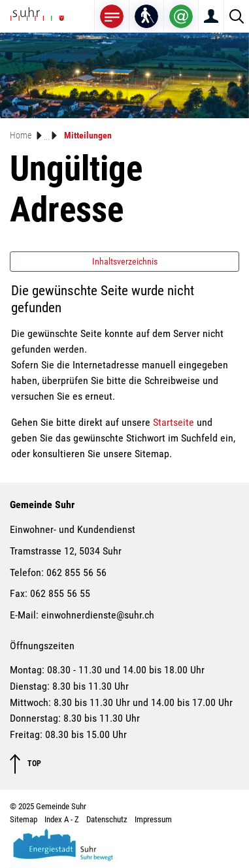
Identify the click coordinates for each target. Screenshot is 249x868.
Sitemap (24, 819)
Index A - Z (62, 819)
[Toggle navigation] (112, 16)
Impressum (153, 819)
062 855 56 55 (60, 593)
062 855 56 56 (76, 572)
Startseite (174, 422)
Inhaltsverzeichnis (125, 261)
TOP (25, 764)
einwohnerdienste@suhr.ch (98, 615)
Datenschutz (107, 819)
